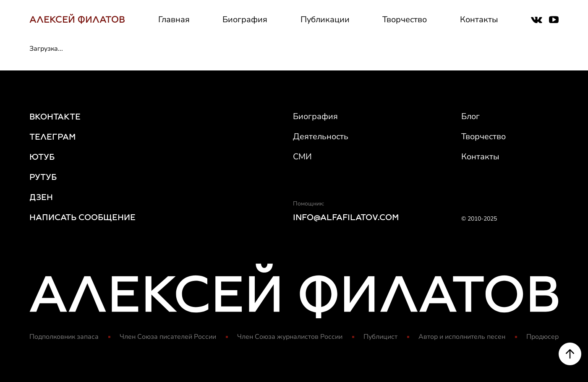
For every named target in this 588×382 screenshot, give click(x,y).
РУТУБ (43, 177)
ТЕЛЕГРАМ (53, 137)
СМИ (302, 157)
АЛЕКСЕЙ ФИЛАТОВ (77, 19)
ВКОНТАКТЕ (55, 117)
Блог (470, 116)
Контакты (479, 19)
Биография (245, 19)
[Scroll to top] (570, 354)
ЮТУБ (42, 157)
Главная (174, 19)
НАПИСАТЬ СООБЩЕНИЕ (82, 217)
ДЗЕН (41, 197)
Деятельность (321, 136)
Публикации (325, 19)
